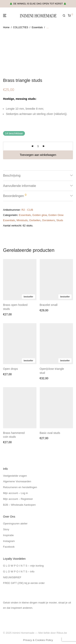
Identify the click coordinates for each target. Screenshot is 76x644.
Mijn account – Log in (16, 493)
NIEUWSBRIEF (12, 577)
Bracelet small (49, 305)
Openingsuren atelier (15, 524)
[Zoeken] (65, 16)
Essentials (37, 27)
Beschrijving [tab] (12, 176)
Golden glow (40, 215)
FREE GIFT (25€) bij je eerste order (24, 583)
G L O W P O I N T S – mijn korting (23, 566)
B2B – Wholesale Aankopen (19, 505)
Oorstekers (48, 220)
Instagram (9, 541)
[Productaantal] (38, 146)
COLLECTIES (21, 27)
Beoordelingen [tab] (15, 195)
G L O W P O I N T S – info (19, 572)
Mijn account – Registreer (18, 499)
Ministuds (22, 220)
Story (6, 529)
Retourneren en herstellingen (20, 487)
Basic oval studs (50, 433)
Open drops (10, 369)
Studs (60, 220)
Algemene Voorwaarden (17, 481)
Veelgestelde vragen (15, 476)
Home (6, 27)
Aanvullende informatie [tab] (20, 186)
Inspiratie (8, 535)
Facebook (9, 547)
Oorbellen (35, 220)
